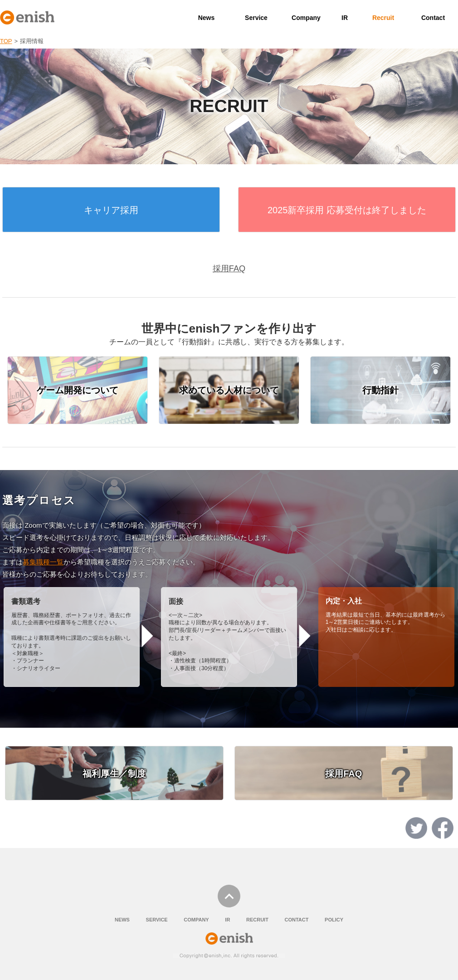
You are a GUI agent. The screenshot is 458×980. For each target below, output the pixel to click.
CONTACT (296, 920)
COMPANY (196, 920)
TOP (6, 41)
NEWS (122, 920)
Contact (433, 18)
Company (306, 18)
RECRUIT (257, 920)
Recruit (383, 18)
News (207, 18)
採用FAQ (229, 269)
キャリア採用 (111, 210)
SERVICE (157, 920)
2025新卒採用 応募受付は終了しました (347, 210)
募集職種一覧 (43, 562)
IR (345, 18)
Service (256, 18)
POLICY (334, 920)
